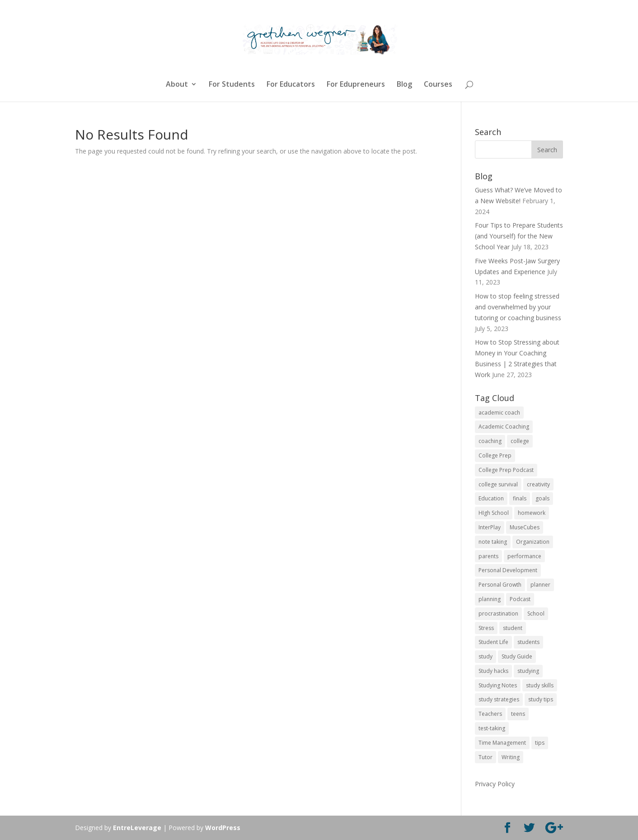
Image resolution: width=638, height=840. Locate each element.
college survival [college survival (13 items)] (498, 484)
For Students (232, 85)
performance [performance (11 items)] (524, 556)
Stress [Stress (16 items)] (486, 628)
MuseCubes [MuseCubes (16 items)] (525, 527)
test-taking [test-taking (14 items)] (492, 728)
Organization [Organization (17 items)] (533, 542)
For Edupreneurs (356, 85)
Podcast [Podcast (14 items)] (520, 599)
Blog (404, 85)
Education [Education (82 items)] (491, 498)
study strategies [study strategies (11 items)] (499, 699)
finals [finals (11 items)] (520, 498)
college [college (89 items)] (520, 441)
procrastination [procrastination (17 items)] (498, 614)
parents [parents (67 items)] (488, 556)
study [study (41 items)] (486, 656)
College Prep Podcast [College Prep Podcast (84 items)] (506, 470)
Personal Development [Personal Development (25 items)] (508, 570)
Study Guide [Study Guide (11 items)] (517, 656)
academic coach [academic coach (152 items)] (499, 413)
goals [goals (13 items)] (542, 498)
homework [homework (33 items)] (532, 513)
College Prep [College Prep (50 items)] (495, 455)
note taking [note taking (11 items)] (493, 542)
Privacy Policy (495, 784)
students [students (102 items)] (528, 642)
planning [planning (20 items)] (490, 599)
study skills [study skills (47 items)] (540, 685)
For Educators (291, 85)
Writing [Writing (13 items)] (511, 757)
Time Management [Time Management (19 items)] (502, 743)
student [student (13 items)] (513, 628)
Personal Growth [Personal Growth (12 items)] (500, 585)
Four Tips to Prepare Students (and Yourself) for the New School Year (519, 236)
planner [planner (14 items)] (540, 585)
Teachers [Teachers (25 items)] (490, 714)
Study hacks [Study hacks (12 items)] (493, 671)
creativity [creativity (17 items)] (538, 484)
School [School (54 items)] (536, 614)
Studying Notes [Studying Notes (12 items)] (498, 685)
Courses (438, 85)
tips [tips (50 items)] (540, 743)
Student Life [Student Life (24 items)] (493, 642)
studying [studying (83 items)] (528, 671)
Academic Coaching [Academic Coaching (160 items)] (504, 427)
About (177, 85)
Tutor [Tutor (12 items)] (486, 757)
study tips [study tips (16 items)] (541, 699)
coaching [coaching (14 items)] (490, 441)
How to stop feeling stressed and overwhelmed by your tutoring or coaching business (518, 307)
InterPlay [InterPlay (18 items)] (490, 527)
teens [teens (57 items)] (518, 714)
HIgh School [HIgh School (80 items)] (494, 513)
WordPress (223, 828)
